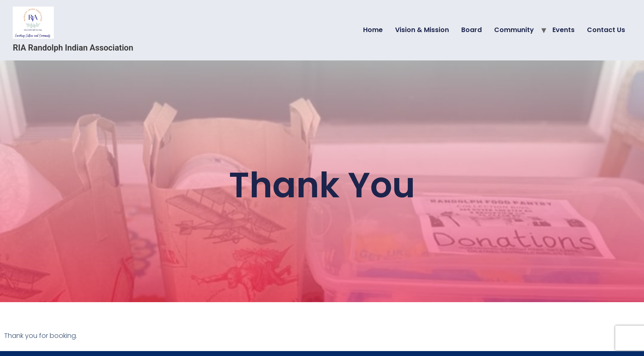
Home (373, 30)
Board (471, 30)
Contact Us (606, 30)
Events (563, 30)
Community (514, 30)
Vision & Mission (422, 30)
